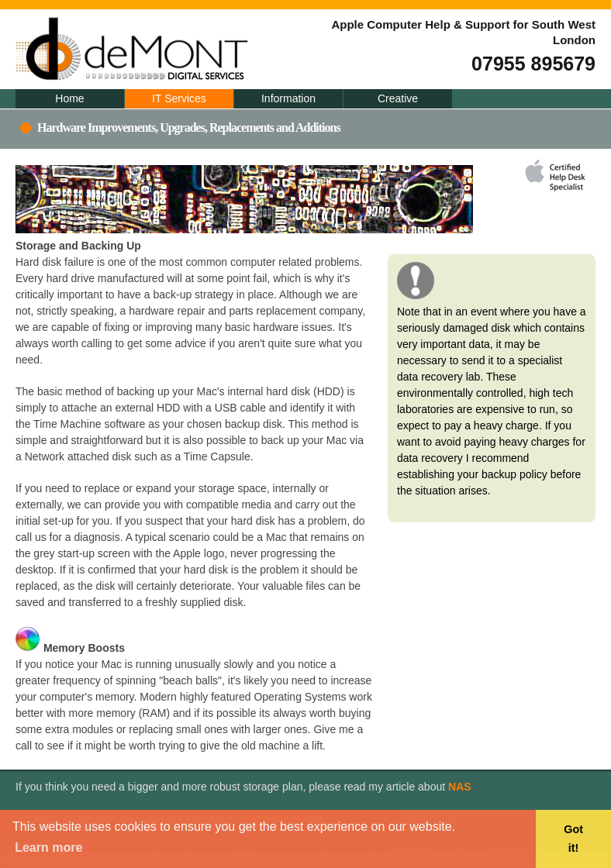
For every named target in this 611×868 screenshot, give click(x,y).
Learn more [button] (48, 847)
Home (69, 98)
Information (288, 98)
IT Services (179, 98)
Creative (398, 98)
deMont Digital (209, 49)
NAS (460, 787)
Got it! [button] (573, 839)
